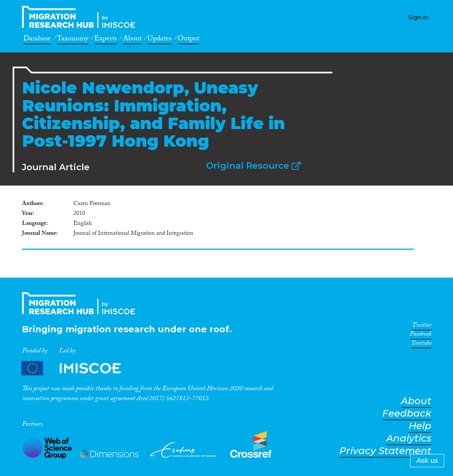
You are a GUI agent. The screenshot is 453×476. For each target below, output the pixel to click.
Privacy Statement (385, 451)
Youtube (421, 344)
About (132, 40)
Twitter (422, 326)
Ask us (427, 461)
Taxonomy (73, 40)
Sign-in (418, 17)
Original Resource (253, 166)
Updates (160, 40)
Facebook (421, 335)
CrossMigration (81, 17)
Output (188, 40)
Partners (77, 368)
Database (37, 40)
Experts (106, 40)
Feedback (407, 413)
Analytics (409, 438)
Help (420, 426)
